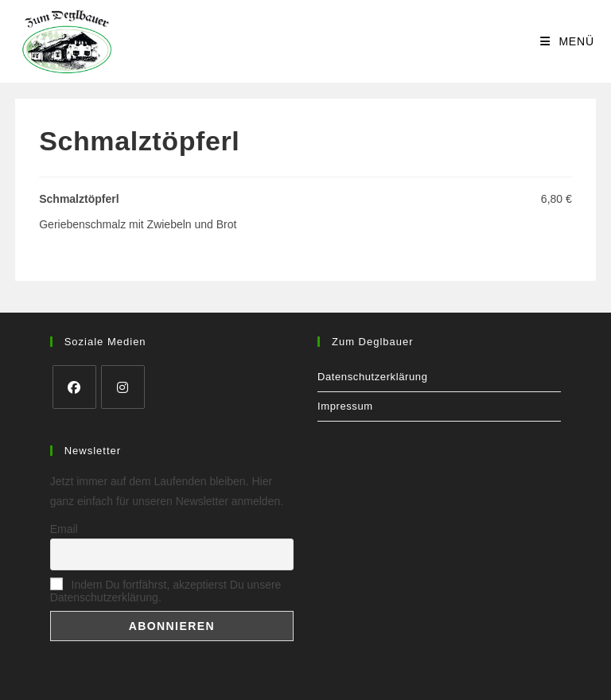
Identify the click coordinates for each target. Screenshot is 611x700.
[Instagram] (123, 387)
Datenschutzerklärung (372, 377)
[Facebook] (74, 387)
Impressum (345, 406)
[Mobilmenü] (567, 41)
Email (64, 529)
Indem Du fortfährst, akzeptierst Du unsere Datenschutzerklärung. (166, 591)
